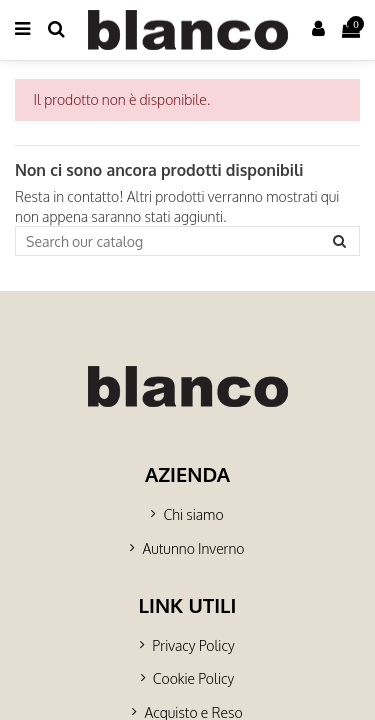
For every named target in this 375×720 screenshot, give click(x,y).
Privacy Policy (193, 645)
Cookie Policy (193, 678)
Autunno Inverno (193, 548)
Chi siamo (193, 514)
